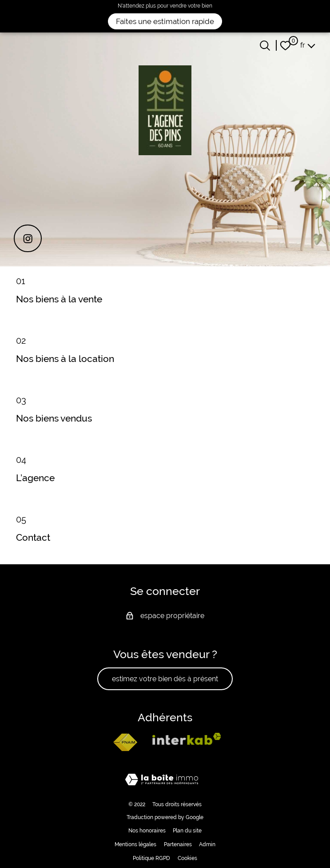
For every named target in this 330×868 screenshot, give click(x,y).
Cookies (187, 858)
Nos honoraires (147, 831)
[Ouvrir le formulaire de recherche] (265, 46)
